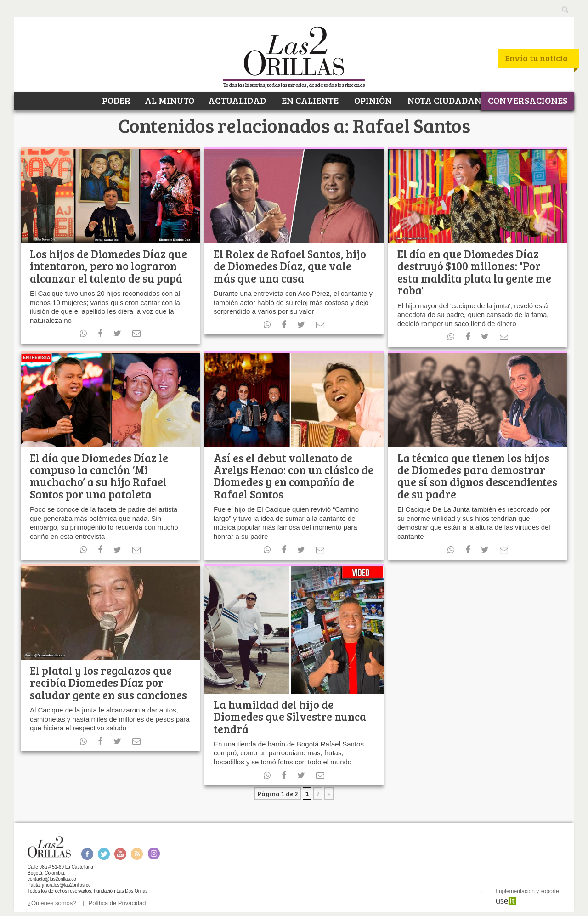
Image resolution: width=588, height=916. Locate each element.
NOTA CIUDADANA (447, 100)
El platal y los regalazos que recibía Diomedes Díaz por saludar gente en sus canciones (108, 683)
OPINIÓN (372, 100)
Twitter (104, 854)
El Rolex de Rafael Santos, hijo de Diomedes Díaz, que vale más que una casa (290, 266)
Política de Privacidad (117, 903)
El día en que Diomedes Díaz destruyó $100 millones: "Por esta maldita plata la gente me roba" (474, 272)
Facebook (87, 854)
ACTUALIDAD (237, 100)
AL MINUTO (170, 100)
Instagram (154, 854)
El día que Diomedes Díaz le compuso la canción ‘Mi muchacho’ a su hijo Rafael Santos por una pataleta (99, 476)
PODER (116, 100)
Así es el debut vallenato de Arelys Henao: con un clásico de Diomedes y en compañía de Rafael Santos (294, 476)
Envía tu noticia (536, 58)
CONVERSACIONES (528, 100)
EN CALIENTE (309, 100)
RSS (137, 854)
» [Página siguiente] (329, 794)
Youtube (120, 854)
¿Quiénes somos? (52, 903)
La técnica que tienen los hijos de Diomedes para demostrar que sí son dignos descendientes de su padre (477, 476)
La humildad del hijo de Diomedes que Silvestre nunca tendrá (290, 717)
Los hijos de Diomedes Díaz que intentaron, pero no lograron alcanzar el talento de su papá (108, 266)
